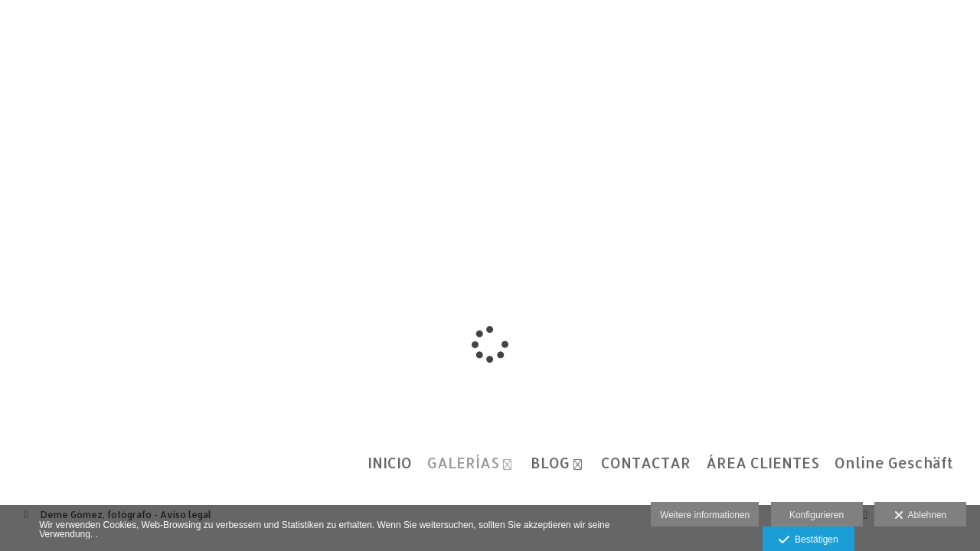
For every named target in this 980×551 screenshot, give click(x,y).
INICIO (390, 463)
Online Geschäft (894, 463)
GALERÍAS (463, 463)
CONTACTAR (646, 463)
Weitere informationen (705, 515)
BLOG (550, 463)
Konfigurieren (817, 515)
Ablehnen (921, 516)
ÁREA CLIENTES (763, 463)
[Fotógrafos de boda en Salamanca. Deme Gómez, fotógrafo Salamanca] (14, 29)
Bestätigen (808, 540)
